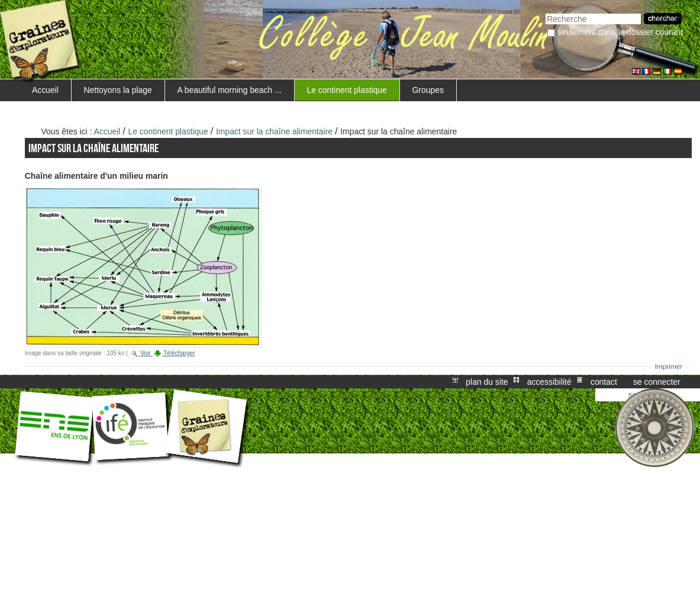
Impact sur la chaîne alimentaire (274, 131)
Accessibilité (549, 382)
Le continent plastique (346, 90)
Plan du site (487, 382)
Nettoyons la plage (118, 90)
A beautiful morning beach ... (229, 90)
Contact (604, 382)
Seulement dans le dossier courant (620, 32)
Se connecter (657, 382)
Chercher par (545, 12)
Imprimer (669, 366)
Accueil (45, 90)
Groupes (428, 90)
